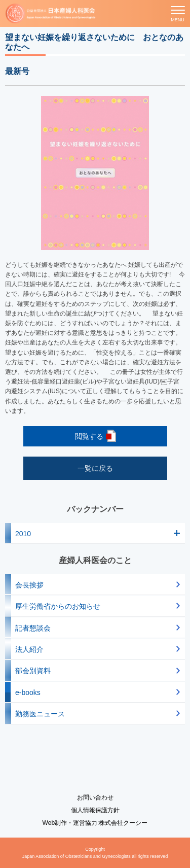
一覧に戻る (95, 468)
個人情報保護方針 (95, 810)
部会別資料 (33, 671)
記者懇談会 (33, 628)
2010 (23, 534)
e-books (28, 692)
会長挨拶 (29, 585)
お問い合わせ (95, 797)
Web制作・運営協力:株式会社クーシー (95, 823)
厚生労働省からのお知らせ (58, 606)
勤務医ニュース (40, 714)
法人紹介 (29, 649)
